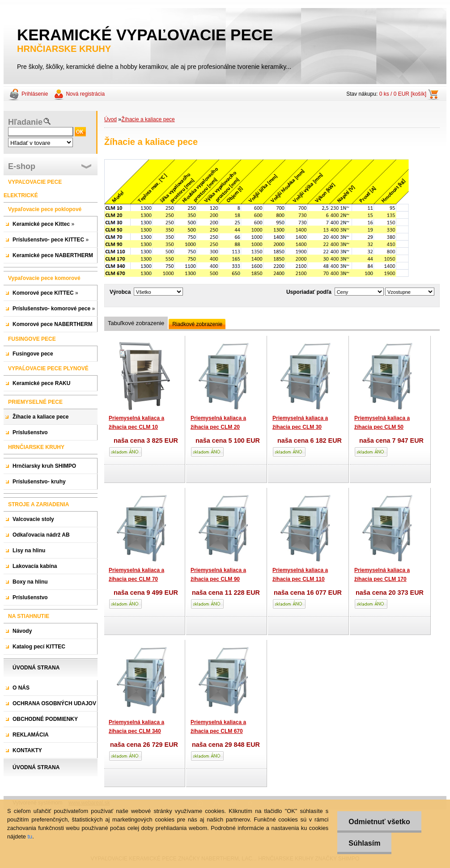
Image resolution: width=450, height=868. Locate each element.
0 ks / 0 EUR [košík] (403, 94)
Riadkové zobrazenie (197, 324)
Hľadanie (25, 122)
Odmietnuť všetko (379, 822)
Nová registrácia (85, 94)
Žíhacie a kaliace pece (148, 119)
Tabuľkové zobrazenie (136, 323)
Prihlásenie (35, 94)
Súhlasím (364, 843)
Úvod (110, 119)
